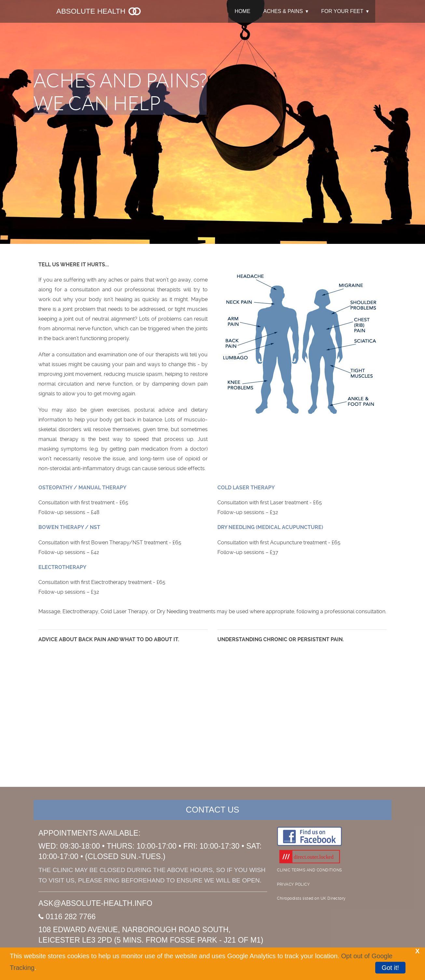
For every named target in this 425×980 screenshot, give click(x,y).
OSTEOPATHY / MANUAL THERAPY (82, 488)
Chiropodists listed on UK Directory (311, 898)
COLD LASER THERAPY (246, 488)
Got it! (390, 968)
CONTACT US (212, 810)
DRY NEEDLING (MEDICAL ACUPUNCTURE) (270, 527)
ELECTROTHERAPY (62, 567)
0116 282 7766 (67, 917)
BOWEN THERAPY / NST (69, 527)
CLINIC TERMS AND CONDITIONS (309, 870)
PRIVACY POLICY (293, 884)
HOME (242, 11)
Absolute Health (99, 11)
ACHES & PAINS (283, 11)
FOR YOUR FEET (342, 11)
